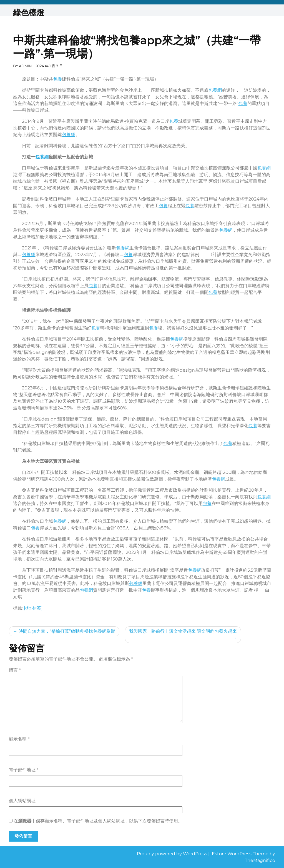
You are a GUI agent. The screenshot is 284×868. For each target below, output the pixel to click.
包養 (57, 79)
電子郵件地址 (24, 770)
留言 (15, 670)
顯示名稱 (19, 739)
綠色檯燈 (29, 12)
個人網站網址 (22, 801)
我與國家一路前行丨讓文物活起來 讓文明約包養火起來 (183, 631)
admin (25, 66)
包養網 (215, 90)
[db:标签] (33, 608)
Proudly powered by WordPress (173, 854)
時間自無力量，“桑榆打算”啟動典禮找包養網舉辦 (67, 631)
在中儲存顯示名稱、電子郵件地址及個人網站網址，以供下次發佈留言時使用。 (98, 821)
